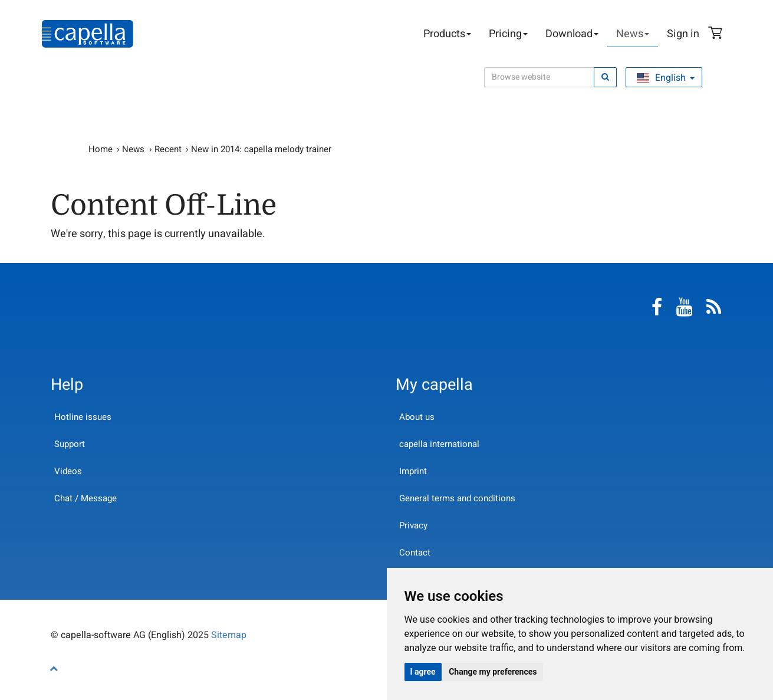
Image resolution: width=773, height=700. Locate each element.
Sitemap (229, 635)
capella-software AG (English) (88, 34)
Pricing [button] (508, 34)
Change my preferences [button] (493, 672)
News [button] (633, 34)
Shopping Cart (717, 34)
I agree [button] (423, 672)
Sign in (683, 34)
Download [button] (572, 34)
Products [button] (447, 34)
